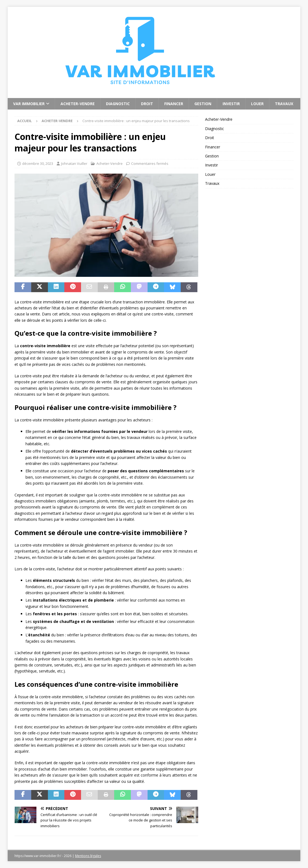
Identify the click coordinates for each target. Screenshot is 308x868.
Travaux (284, 104)
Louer (257, 104)
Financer (174, 104)
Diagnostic (118, 104)
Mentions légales (88, 856)
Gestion (203, 104)
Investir (231, 104)
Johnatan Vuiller (74, 163)
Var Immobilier (29, 104)
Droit (147, 104)
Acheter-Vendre (78, 104)
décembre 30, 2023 (38, 163)
